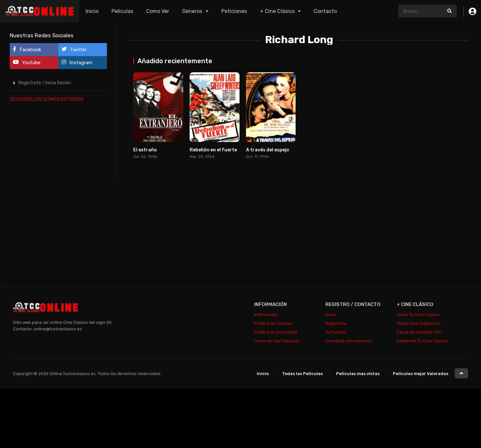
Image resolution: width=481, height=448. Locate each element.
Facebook (27, 49)
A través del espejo (268, 150)
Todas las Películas (302, 374)
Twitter (74, 49)
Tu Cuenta (336, 332)
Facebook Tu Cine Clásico (422, 341)
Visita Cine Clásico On (418, 323)
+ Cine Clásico (277, 11)
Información (266, 315)
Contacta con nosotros (349, 341)
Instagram (77, 62)
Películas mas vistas (358, 374)
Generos (192, 11)
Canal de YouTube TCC (419, 332)
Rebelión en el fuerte (213, 150)
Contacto (325, 11)
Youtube (27, 62)
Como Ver (158, 11)
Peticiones (234, 11)
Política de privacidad (276, 332)
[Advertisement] (58, 206)
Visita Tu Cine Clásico (418, 315)
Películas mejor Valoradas (421, 374)
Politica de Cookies (273, 323)
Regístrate (336, 323)
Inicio (92, 11)
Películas (122, 11)
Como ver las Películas (277, 341)
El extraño (145, 150)
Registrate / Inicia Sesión (45, 83)
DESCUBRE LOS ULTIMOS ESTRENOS (47, 99)
